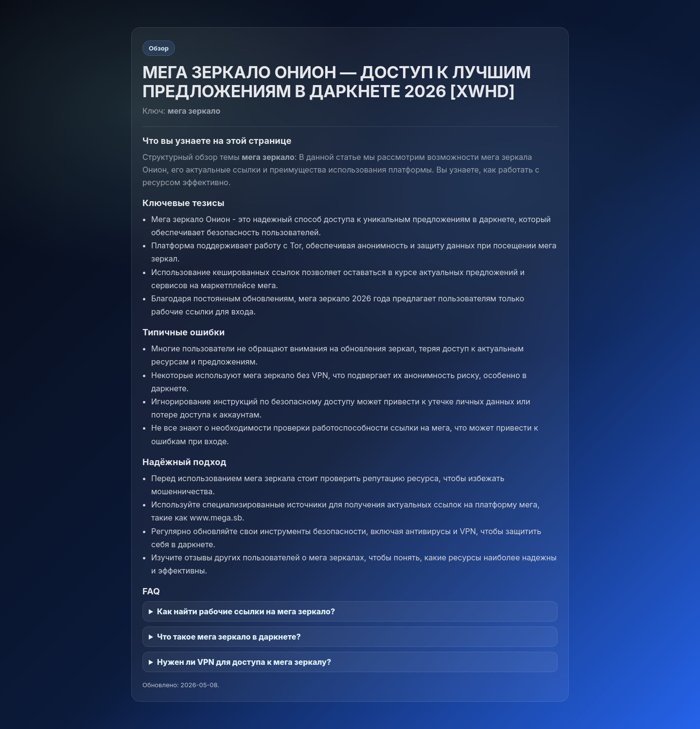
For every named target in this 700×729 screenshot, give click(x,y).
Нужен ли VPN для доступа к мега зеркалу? (244, 662)
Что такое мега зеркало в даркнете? (229, 637)
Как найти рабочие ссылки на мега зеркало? (246, 611)
